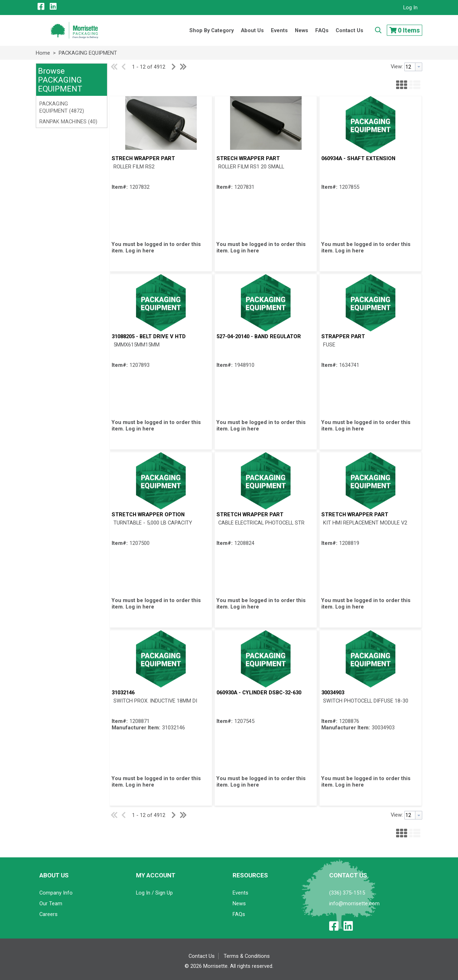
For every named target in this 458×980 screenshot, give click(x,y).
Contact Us (202, 956)
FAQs (239, 914)
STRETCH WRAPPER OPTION (148, 514)
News (239, 903)
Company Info (56, 893)
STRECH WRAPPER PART (143, 158)
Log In (410, 8)
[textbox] (410, 67)
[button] (71, 80)
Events (240, 893)
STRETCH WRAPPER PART (250, 514)
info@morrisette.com (354, 903)
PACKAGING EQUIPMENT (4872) (62, 107)
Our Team (51, 903)
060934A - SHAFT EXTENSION (358, 158)
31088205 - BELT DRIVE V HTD (149, 336)
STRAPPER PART (343, 336)
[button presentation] (419, 67)
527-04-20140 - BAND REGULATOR (259, 336)
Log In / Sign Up (154, 893)
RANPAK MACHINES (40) (68, 122)
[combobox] (413, 67)
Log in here (140, 251)
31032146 (123, 693)
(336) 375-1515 (347, 893)
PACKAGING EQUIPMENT (87, 53)
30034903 (333, 693)
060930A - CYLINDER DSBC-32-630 (259, 693)
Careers (48, 914)
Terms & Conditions (247, 956)
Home (43, 53)
